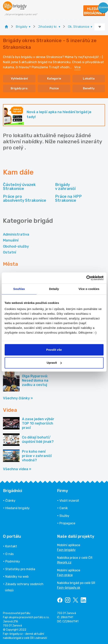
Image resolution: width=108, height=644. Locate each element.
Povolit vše (54, 350)
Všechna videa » (17, 469)
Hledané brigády (17, 508)
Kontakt (11, 546)
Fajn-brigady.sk (69, 588)
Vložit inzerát (69, 501)
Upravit (54, 363)
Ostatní (10, 252)
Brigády (65, 187)
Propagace (67, 523)
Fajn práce (65, 575)
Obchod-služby (16, 246)
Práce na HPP (68, 198)
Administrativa (16, 234)
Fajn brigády (66, 550)
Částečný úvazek (19, 187)
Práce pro (25, 198)
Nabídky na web (17, 577)
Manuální (11, 240)
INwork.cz (64, 562)
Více (77, 67)
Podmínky (13, 561)
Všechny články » (18, 398)
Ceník (64, 508)
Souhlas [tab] (19, 289)
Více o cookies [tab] (89, 289)
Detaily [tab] (54, 289)
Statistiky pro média (20, 569)
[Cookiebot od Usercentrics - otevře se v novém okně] (86, 278)
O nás (9, 554)
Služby (64, 516)
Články (10, 501)
